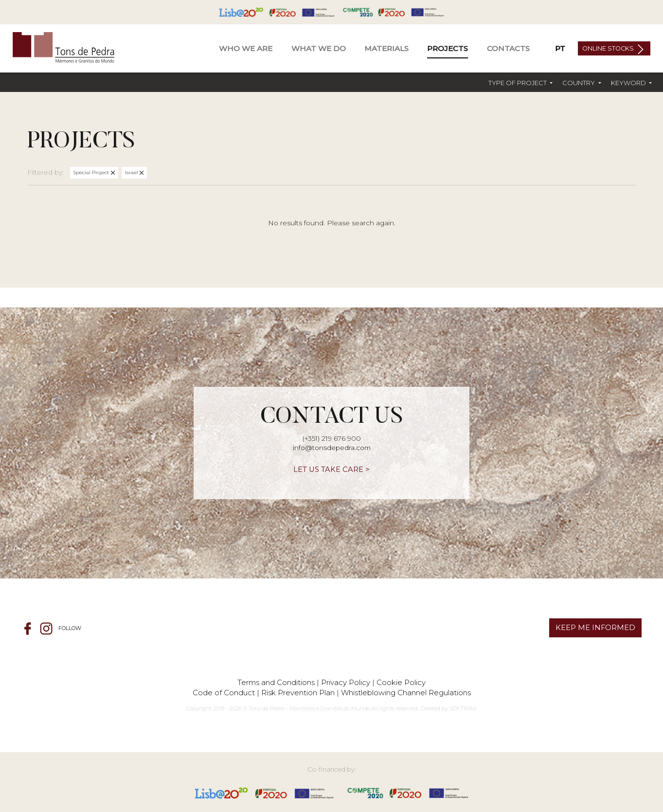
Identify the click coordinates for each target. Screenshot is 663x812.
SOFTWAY (463, 708)
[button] (520, 83)
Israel (132, 172)
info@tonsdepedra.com (332, 448)
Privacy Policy (346, 682)
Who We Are (246, 48)
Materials (386, 48)
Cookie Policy (401, 682)
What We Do (319, 48)
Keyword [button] (629, 83)
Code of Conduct (224, 693)
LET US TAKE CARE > (331, 469)
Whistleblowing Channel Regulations (406, 693)
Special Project (92, 172)
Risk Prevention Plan (298, 693)
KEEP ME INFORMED (595, 628)
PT (560, 48)
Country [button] (579, 83)
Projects (448, 48)
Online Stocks (609, 48)
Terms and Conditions (276, 682)
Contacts (508, 48)
